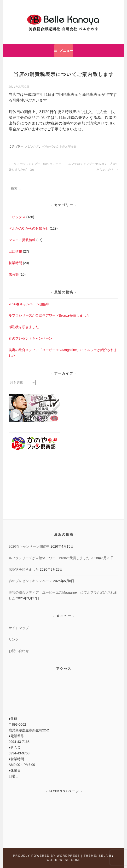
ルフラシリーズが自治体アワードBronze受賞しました (49, 315)
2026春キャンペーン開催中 (29, 304)
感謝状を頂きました (24, 327)
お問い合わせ (19, 651)
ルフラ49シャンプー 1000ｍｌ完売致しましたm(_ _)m (35, 167)
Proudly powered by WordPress (46, 856)
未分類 (14, 274)
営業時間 (15, 263)
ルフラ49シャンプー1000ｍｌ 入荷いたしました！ (93, 167)
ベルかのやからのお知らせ (59, 146)
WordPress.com (63, 860)
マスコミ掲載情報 (22, 240)
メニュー (66, 51)
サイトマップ (19, 628)
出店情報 (15, 251)
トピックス (32, 146)
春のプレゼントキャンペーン (30, 338)
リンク (14, 639)
